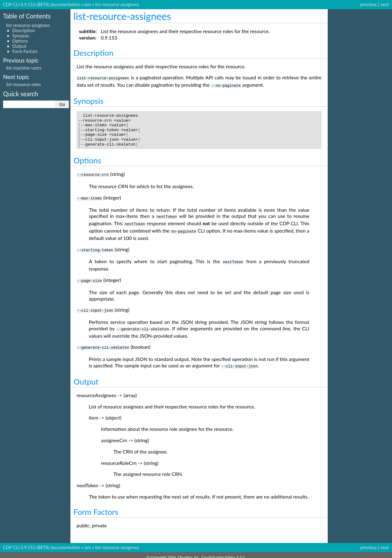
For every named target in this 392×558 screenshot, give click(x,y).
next (385, 4)
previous (368, 4)
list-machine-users (24, 68)
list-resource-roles (24, 84)
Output (19, 46)
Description (23, 30)
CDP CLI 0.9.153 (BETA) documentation (41, 4)
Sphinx (230, 553)
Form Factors (25, 51)
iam (88, 4)
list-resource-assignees (117, 4)
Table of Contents (27, 16)
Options (20, 41)
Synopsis (21, 36)
